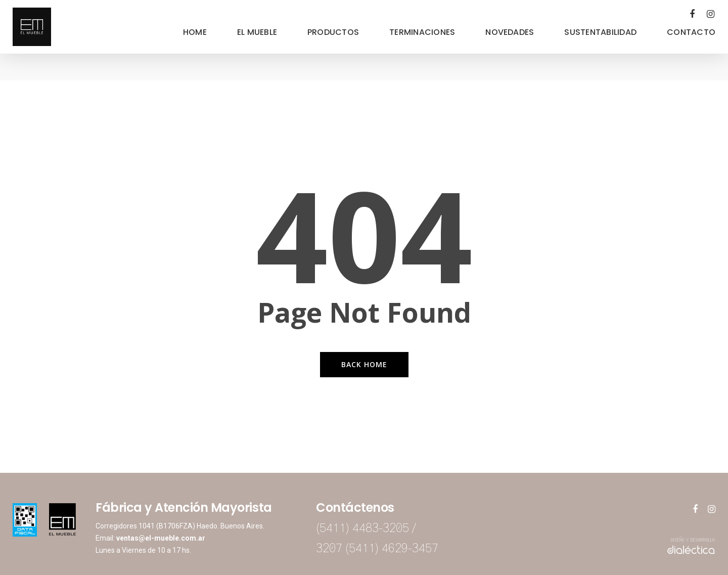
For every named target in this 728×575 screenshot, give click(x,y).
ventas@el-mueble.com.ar (161, 538)
